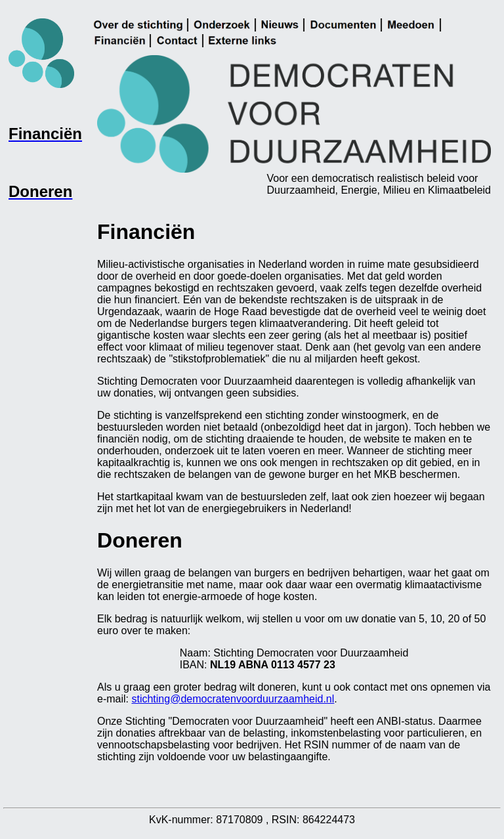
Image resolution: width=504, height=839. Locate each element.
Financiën (146, 232)
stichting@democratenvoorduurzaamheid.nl (233, 699)
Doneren (140, 540)
